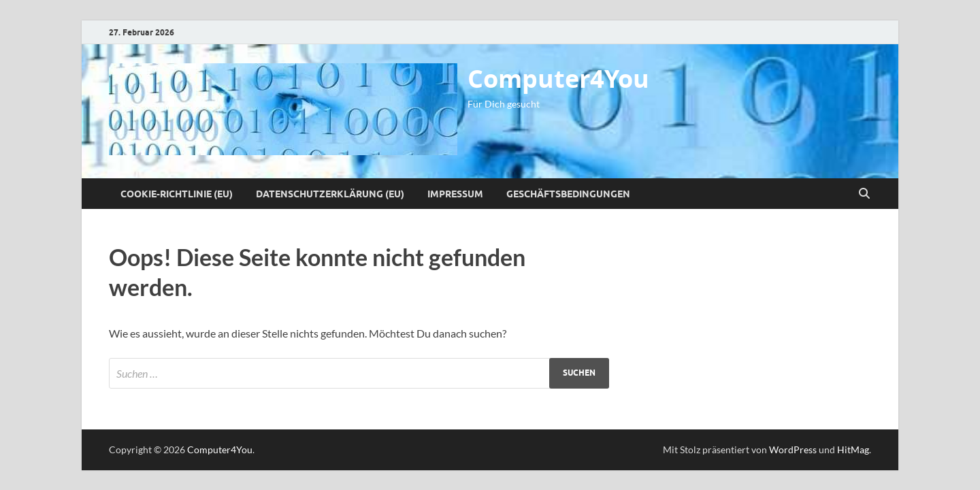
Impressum (455, 194)
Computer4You (558, 79)
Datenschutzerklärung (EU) (330, 194)
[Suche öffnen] (864, 194)
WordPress (793, 450)
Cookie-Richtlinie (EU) (177, 194)
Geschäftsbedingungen (568, 194)
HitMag (853, 450)
